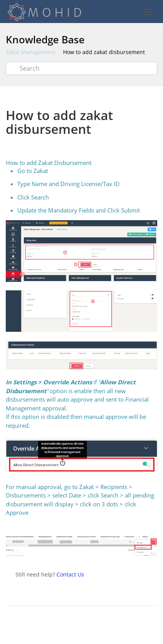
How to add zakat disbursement (104, 52)
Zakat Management (31, 52)
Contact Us (70, 574)
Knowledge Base (45, 40)
